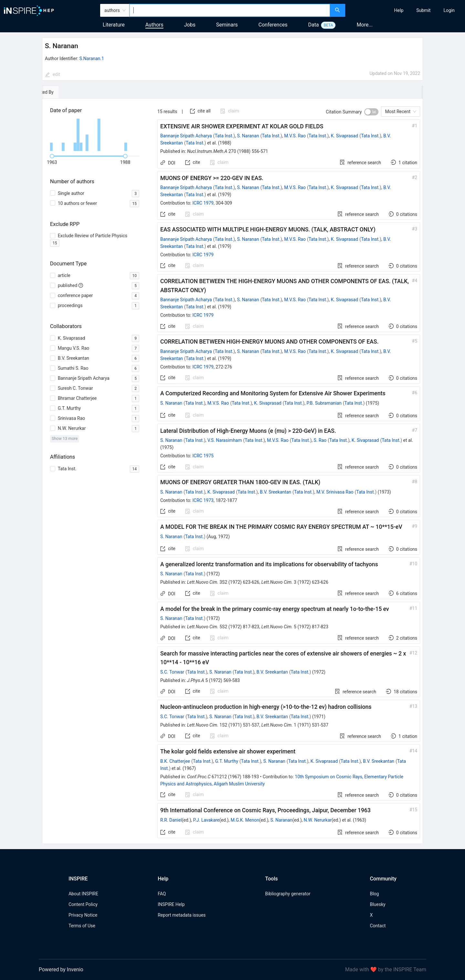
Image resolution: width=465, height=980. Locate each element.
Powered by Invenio (61, 969)
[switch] (371, 112)
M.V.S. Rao (295, 136)
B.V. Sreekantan (276, 492)
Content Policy (83, 904)
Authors (154, 25)
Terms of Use (82, 926)
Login (449, 10)
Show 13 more (65, 438)
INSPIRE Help (171, 904)
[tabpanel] (232, 471)
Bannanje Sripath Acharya (186, 136)
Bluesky (377, 904)
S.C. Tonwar (172, 672)
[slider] (52, 156)
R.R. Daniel (171, 820)
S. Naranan (248, 136)
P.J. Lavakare (206, 820)
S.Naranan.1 (92, 59)
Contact (378, 926)
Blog (374, 894)
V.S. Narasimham (225, 440)
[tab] (62, 92)
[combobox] (230, 10)
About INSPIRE (83, 894)
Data (313, 25)
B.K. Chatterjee (175, 761)
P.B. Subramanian (324, 403)
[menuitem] (399, 10)
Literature (114, 25)
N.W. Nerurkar (318, 820)
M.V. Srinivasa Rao (335, 492)
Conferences (273, 25)
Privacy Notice (83, 915)
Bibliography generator (288, 894)
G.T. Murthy (227, 761)
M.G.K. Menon (245, 820)
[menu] (406, 10)
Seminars (227, 25)
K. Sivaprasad (344, 136)
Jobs (190, 25)
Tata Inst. (224, 136)
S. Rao (320, 440)
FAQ (162, 894)
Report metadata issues (181, 915)
